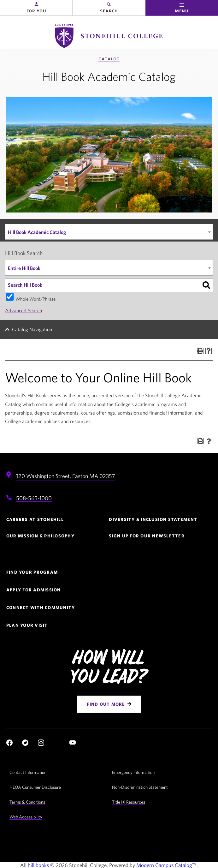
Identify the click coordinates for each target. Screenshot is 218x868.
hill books (38, 865)
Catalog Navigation (32, 329)
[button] (36, 8)
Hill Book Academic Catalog (109, 76)
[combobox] (109, 232)
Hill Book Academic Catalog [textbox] (37, 232)
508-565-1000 (34, 498)
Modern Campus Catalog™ (166, 865)
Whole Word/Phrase (35, 299)
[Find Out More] (109, 704)
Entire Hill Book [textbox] (24, 268)
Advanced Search (24, 310)
